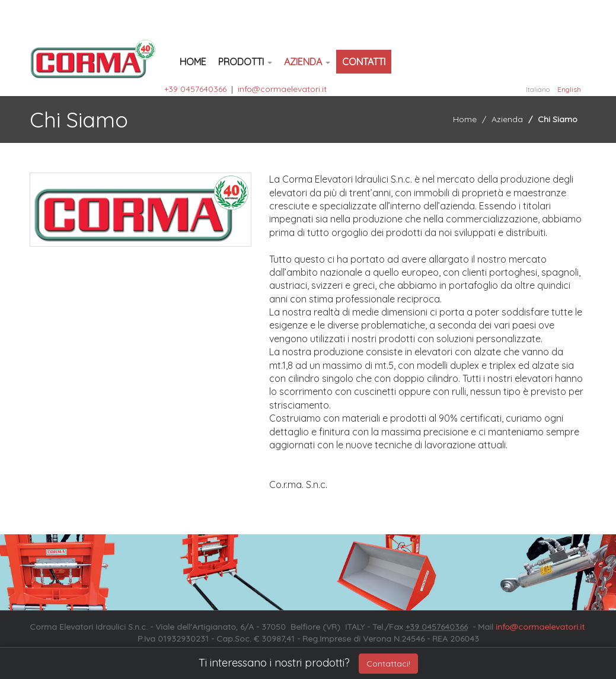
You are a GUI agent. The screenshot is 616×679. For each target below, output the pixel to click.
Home (193, 62)
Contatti (364, 62)
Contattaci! (388, 664)
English (569, 89)
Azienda (307, 62)
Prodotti (245, 62)
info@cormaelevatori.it (282, 89)
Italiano (538, 89)
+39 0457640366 (195, 89)
